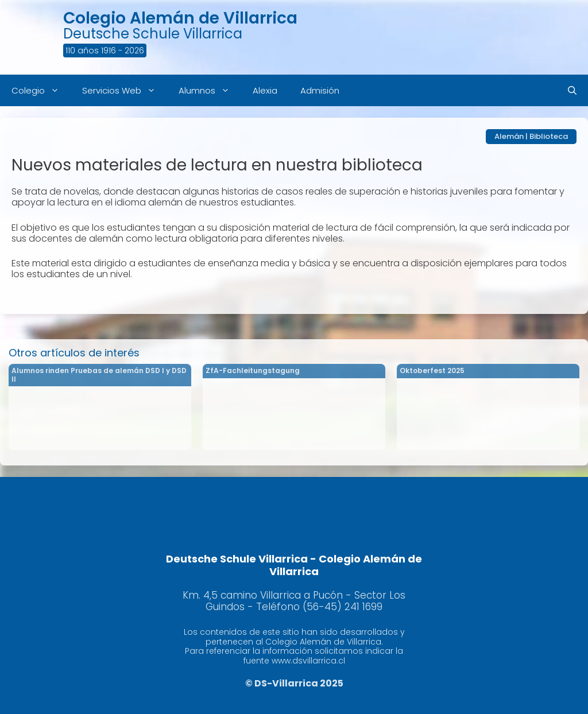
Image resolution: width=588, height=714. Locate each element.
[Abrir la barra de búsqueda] (572, 90)
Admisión (320, 90)
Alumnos (210, 90)
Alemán (509, 136)
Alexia (265, 90)
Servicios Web (125, 90)
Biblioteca (549, 136)
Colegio (41, 90)
